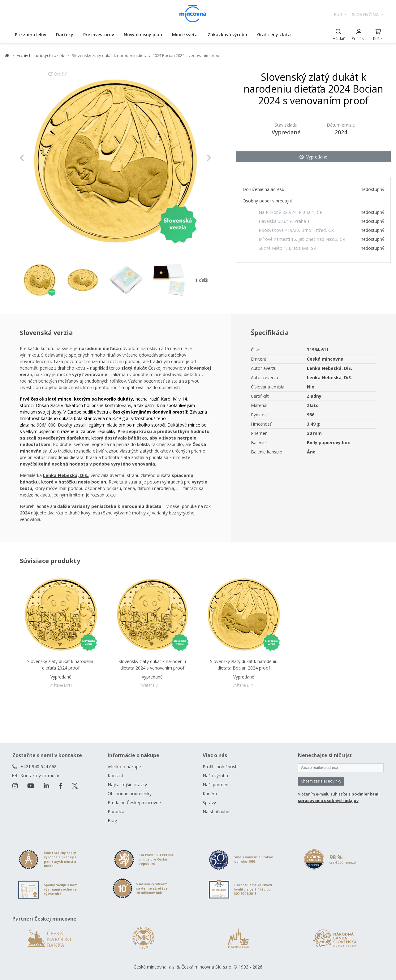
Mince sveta (185, 35)
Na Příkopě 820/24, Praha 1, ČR (291, 212)
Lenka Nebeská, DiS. (66, 475)
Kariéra (210, 794)
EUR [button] (339, 14)
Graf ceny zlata (274, 35)
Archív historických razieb (41, 55)
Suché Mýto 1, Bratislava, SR (287, 248)
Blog (112, 820)
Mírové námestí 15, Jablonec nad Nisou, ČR (302, 239)
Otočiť (57, 77)
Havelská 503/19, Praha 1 (284, 221)
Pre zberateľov (30, 35)
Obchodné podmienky (130, 794)
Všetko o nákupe (124, 767)
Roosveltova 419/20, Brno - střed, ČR (296, 230)
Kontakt (116, 776)
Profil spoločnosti (220, 767)
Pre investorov (99, 35)
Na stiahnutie (216, 811)
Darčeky (65, 35)
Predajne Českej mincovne (134, 802)
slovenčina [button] (366, 14)
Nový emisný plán (143, 35)
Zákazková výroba (227, 35)
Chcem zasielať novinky (321, 781)
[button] (34, 158)
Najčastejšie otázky (127, 785)
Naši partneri (215, 785)
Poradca (116, 811)
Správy (209, 802)
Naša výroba (215, 776)
